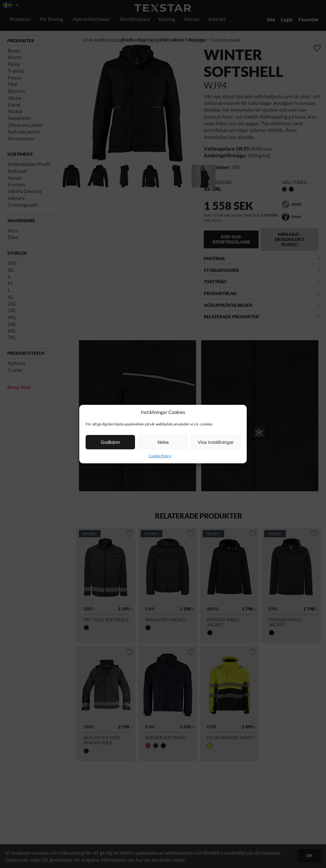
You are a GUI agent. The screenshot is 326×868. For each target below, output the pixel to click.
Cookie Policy (160, 456)
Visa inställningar (216, 442)
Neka (163, 442)
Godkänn (110, 442)
